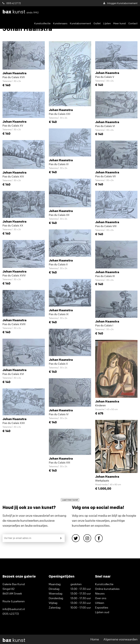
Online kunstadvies (107, 589)
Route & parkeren (14, 601)
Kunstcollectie (42, 23)
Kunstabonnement (80, 23)
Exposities (102, 607)
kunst (21, 12)
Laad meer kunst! (70, 500)
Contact (133, 23)
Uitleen (100, 603)
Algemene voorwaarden (120, 639)
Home (95, 639)
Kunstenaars (60, 23)
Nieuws (100, 593)
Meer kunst (120, 23)
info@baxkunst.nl (14, 609)
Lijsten (107, 23)
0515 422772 (11, 614)
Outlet (97, 23)
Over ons (101, 598)
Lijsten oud (102, 612)
